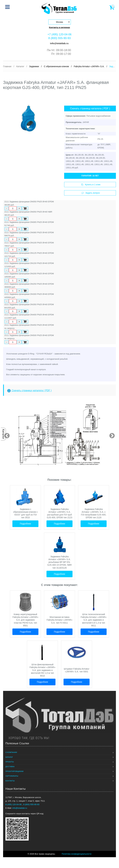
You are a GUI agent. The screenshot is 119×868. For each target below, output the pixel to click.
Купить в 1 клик (91, 185)
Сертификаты (12, 776)
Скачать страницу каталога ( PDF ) (90, 108)
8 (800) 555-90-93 (59, 38)
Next (110, 434)
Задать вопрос (91, 193)
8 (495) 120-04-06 (14, 804)
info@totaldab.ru (59, 43)
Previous (5, 434)
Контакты (10, 781)
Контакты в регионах (59, 27)
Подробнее (25, 524)
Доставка (10, 767)
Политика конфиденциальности (77, 854)
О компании (11, 752)
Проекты (10, 762)
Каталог (3, 434)
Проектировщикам (14, 771)
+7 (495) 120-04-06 (60, 34)
